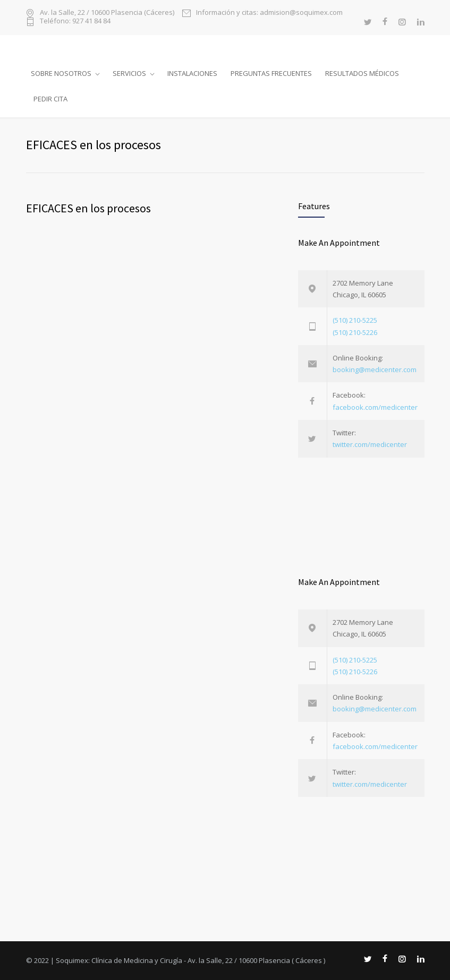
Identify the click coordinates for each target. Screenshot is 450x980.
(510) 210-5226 (355, 332)
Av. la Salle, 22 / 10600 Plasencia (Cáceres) (107, 13)
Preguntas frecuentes (271, 73)
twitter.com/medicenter (370, 444)
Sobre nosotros (61, 73)
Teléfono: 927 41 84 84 (75, 22)
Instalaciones (192, 73)
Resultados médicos (362, 73)
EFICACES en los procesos (88, 208)
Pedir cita (50, 99)
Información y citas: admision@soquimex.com (269, 13)
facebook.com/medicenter (375, 407)
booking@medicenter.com (375, 369)
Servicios (129, 73)
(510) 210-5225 (355, 320)
